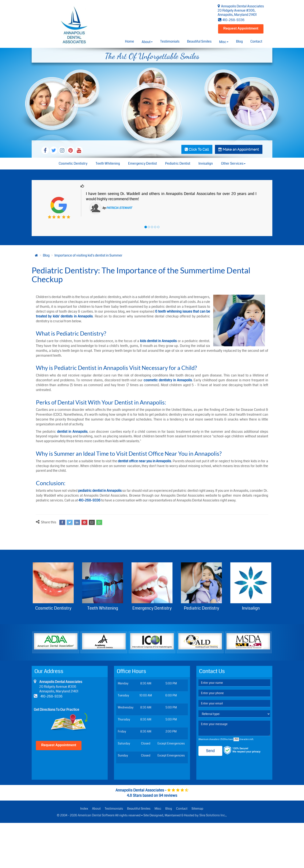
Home (130, 41)
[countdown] (236, 739)
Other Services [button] (233, 163)
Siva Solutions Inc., (213, 815)
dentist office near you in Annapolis (144, 461)
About (96, 809)
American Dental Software (96, 815)
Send (210, 751)
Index (84, 809)
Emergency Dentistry (152, 587)
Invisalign (206, 163)
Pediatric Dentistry (201, 587)
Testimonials (170, 41)
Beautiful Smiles (199, 41)
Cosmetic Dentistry (73, 163)
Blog (239, 41)
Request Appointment (241, 28)
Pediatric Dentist (178, 163)
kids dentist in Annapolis (158, 341)
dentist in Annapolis (72, 432)
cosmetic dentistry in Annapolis (168, 380)
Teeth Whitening (108, 163)
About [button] (147, 42)
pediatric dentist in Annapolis (100, 491)
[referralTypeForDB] (234, 714)
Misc (158, 809)
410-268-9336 (231, 20)
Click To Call (197, 149)
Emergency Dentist (142, 163)
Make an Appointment (239, 149)
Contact (256, 41)
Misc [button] (224, 42)
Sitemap (197, 809)
